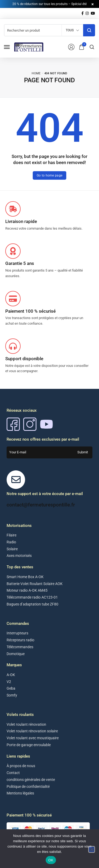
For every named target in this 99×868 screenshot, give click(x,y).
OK (51, 860)
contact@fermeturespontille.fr (41, 505)
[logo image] (29, 47)
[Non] (92, 849)
